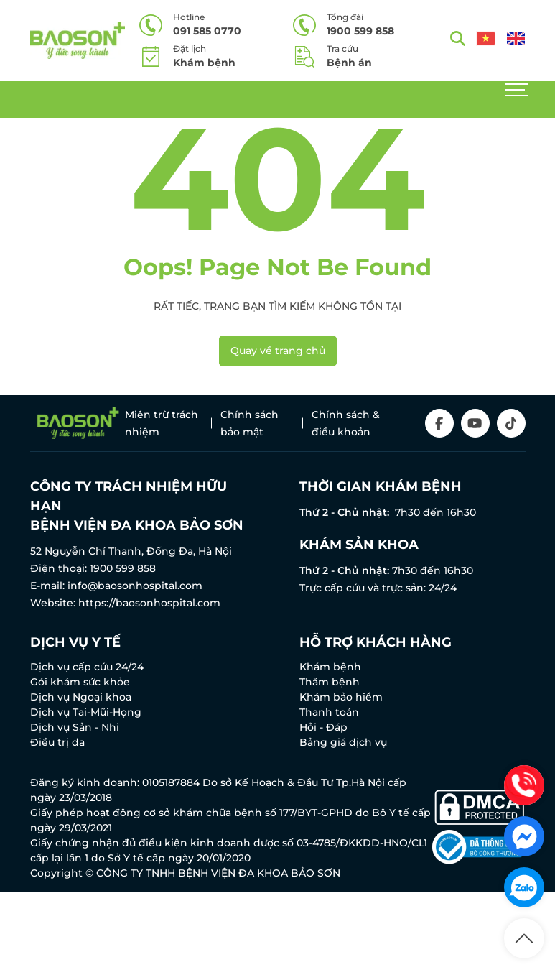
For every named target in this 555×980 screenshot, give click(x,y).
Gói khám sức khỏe (80, 682)
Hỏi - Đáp (323, 727)
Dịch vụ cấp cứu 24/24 (87, 667)
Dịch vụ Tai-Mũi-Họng (86, 712)
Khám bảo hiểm (341, 697)
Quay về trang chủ (278, 351)
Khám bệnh (330, 667)
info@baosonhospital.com (135, 586)
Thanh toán (329, 712)
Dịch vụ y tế (75, 642)
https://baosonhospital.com (149, 603)
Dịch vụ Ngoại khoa (81, 697)
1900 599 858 (123, 568)
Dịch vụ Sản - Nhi (75, 727)
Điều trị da (57, 742)
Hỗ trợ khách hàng (376, 642)
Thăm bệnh (330, 682)
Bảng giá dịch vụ (343, 742)
